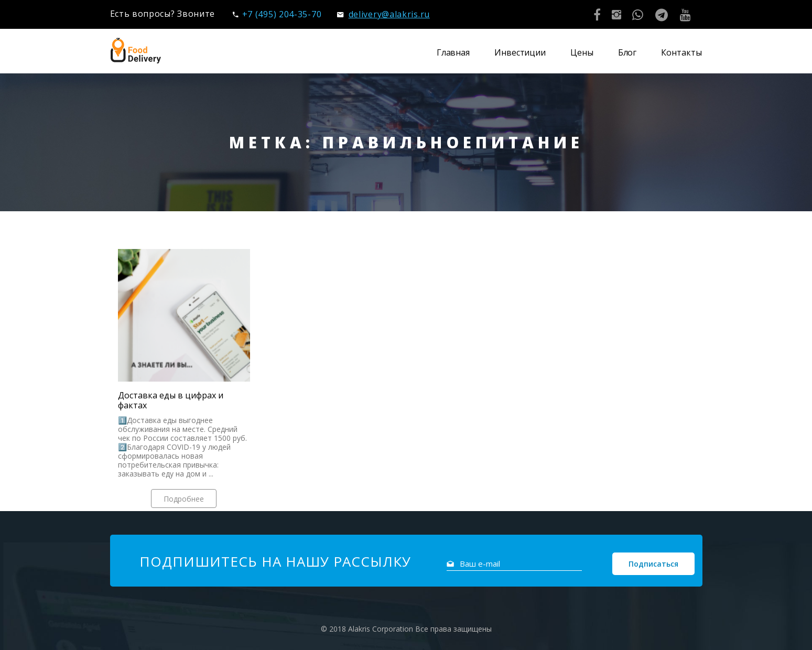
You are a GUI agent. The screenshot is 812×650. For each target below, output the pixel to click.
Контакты (681, 52)
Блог (627, 52)
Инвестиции (520, 52)
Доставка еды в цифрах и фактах (171, 400)
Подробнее (184, 499)
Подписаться (653, 564)
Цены (582, 52)
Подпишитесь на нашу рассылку (275, 561)
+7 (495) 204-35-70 (277, 14)
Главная (453, 52)
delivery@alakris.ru (383, 14)
